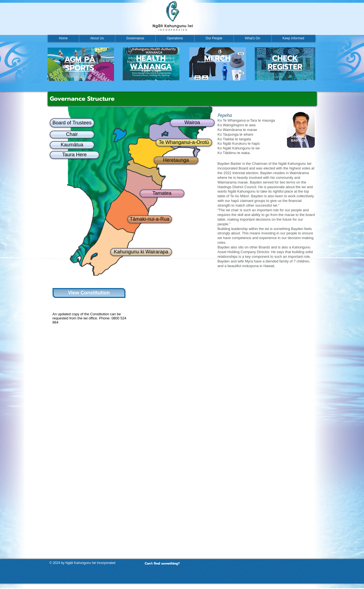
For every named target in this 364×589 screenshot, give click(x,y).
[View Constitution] (89, 293)
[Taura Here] (75, 155)
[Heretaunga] (176, 160)
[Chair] (72, 135)
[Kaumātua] (72, 145)
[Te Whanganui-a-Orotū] (184, 143)
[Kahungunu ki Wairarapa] (141, 252)
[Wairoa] (192, 123)
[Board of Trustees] (72, 123)
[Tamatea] (162, 193)
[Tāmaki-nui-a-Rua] (150, 219)
